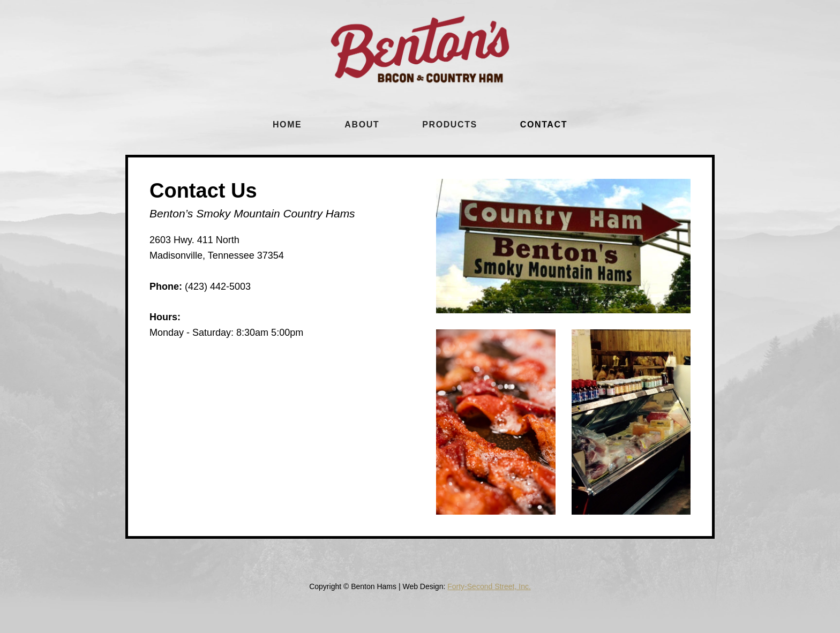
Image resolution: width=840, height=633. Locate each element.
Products (450, 125)
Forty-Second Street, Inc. (489, 586)
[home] (420, 49)
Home (287, 125)
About (362, 125)
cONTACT (544, 125)
